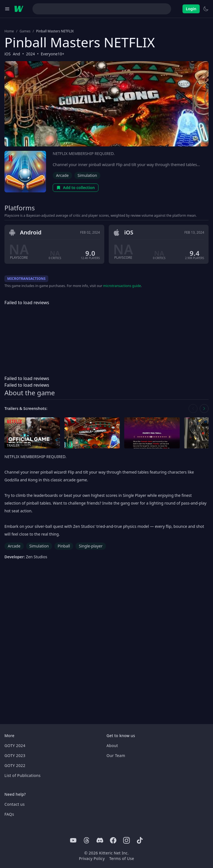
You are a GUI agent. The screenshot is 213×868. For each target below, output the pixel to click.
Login (191, 9)
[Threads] (87, 840)
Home (9, 31)
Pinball (64, 546)
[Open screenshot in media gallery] (92, 433)
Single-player (91, 546)
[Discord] (100, 840)
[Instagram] (126, 840)
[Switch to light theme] (206, 9)
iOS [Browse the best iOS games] (7, 54)
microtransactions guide (122, 286)
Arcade (62, 175)
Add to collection (76, 188)
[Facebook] (113, 840)
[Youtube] (73, 840)
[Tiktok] (140, 840)
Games (25, 31)
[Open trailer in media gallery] (32, 433)
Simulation (87, 175)
